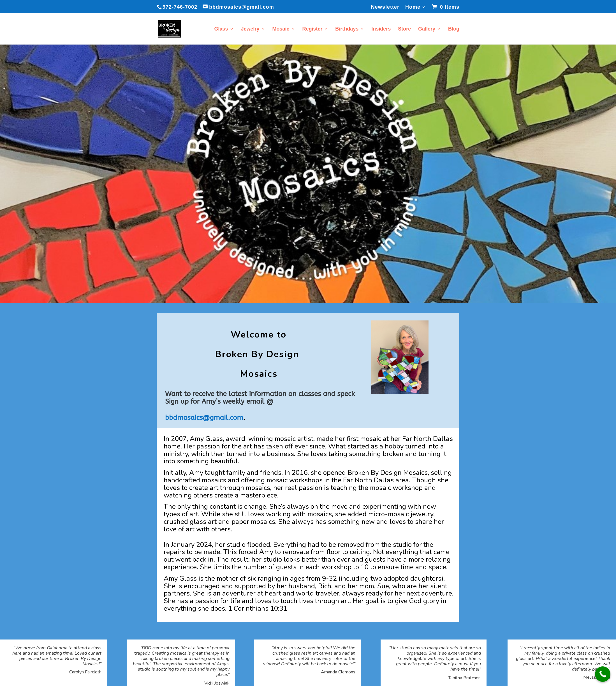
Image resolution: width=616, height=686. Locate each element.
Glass (221, 29)
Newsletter (385, 7)
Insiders (381, 29)
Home (413, 7)
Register (312, 29)
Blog (454, 29)
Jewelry (250, 29)
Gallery (427, 29)
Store (404, 29)
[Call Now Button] (603, 674)
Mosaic (281, 29)
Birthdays (347, 29)
